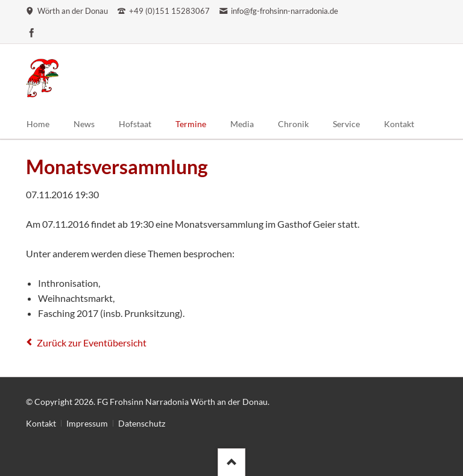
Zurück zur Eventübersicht (92, 343)
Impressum (87, 423)
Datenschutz (142, 423)
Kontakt (41, 423)
